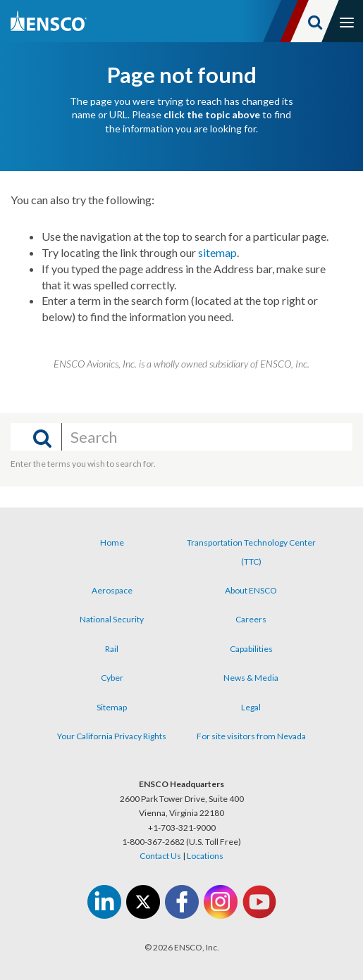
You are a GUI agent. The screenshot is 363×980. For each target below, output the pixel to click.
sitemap (217, 252)
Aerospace (112, 590)
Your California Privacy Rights (112, 736)
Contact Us (160, 856)
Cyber (112, 678)
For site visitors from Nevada (251, 736)
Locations (205, 856)
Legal (251, 707)
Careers (251, 619)
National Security (112, 619)
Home (112, 542)
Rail (112, 649)
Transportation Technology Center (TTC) (251, 552)
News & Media (251, 678)
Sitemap (112, 707)
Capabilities (251, 649)
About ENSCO (251, 590)
